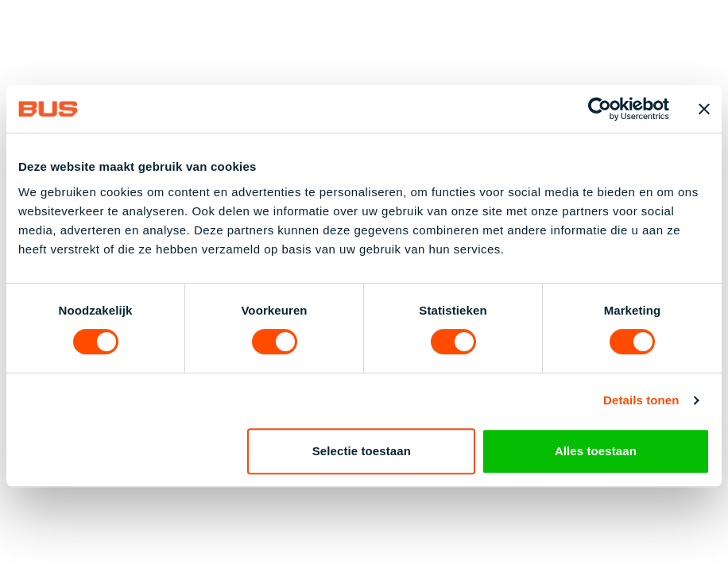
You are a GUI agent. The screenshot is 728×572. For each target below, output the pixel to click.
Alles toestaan (596, 451)
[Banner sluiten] (704, 109)
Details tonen (641, 400)
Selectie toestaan (362, 451)
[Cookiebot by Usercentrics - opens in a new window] (600, 109)
